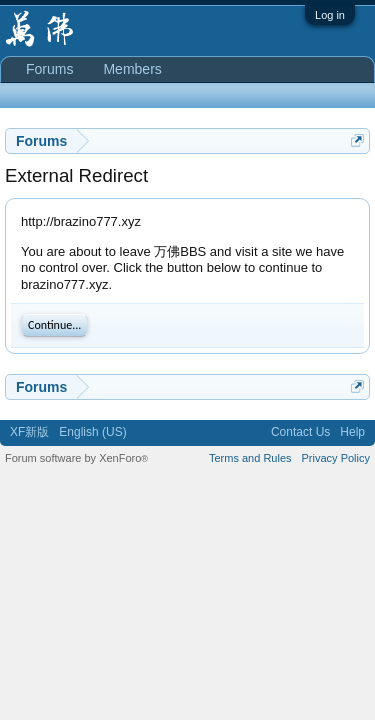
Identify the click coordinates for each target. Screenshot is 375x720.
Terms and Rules (250, 458)
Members (132, 69)
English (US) (92, 432)
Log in (330, 15)
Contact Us (300, 432)
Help (352, 432)
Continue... (54, 325)
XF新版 (29, 432)
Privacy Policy (336, 458)
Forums (49, 69)
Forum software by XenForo (76, 458)
